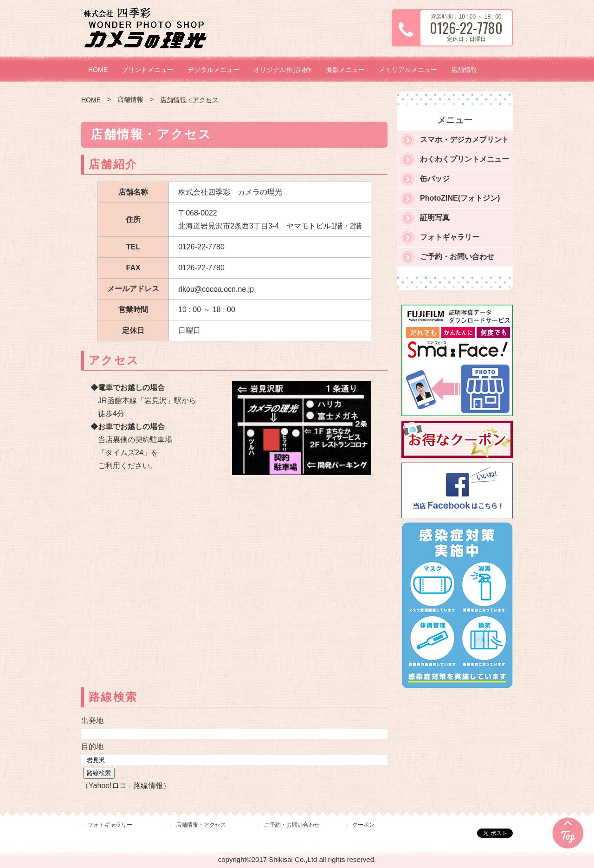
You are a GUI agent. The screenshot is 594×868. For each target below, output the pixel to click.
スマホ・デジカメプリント (465, 140)
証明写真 (435, 218)
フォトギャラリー (450, 237)
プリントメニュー (148, 70)
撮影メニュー (345, 70)
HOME (98, 70)
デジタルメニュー (213, 70)
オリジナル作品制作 (283, 70)
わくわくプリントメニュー (465, 159)
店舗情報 (464, 70)
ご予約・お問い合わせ (457, 257)
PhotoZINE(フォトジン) (460, 198)
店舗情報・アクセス (189, 100)
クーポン (363, 825)
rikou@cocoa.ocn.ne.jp (216, 289)
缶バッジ (435, 179)
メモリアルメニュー (408, 70)
